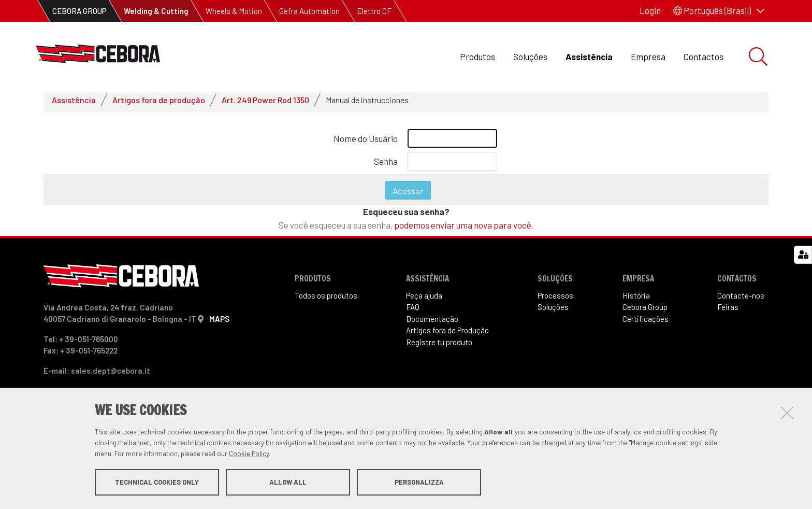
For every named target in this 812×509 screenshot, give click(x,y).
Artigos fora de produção (159, 104)
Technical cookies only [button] (157, 482)
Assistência (589, 56)
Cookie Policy (249, 454)
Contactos (704, 56)
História (636, 300)
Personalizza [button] (419, 482)
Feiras (728, 312)
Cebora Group (645, 312)
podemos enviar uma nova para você (463, 229)
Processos (555, 300)
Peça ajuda (424, 300)
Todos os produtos (326, 300)
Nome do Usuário (366, 143)
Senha (386, 165)
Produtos (477, 56)
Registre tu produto (439, 346)
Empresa (648, 56)
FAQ (413, 312)
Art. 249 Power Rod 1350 (265, 104)
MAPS (219, 323)
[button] (719, 11)
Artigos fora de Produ (447, 335)
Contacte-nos (741, 300)
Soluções (530, 56)
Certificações (646, 323)
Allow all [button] (288, 482)
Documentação (432, 323)
